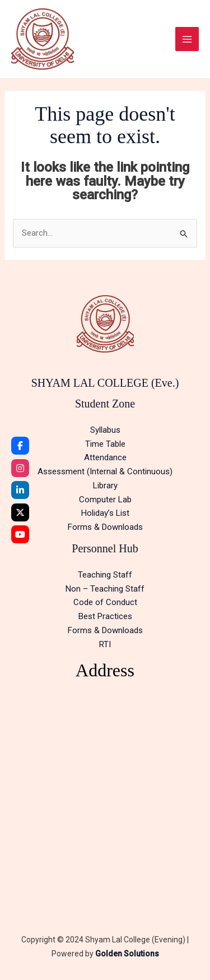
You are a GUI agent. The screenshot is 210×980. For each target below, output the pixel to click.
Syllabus (105, 430)
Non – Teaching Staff (105, 589)
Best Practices (105, 616)
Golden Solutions (127, 954)
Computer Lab (105, 500)
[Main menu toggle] (187, 39)
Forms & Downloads (105, 527)
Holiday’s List (105, 513)
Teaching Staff (105, 575)
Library (105, 486)
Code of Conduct (105, 602)
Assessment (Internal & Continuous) (105, 471)
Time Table (105, 444)
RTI (105, 644)
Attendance (105, 457)
